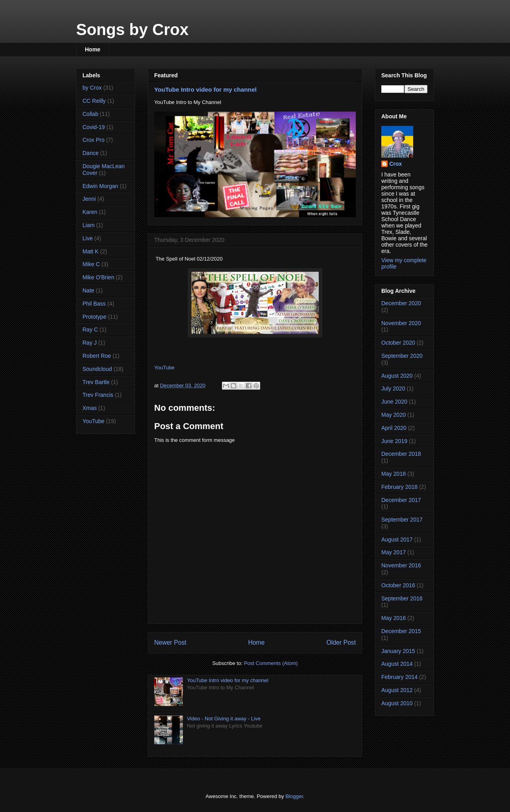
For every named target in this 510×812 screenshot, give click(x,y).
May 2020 (393, 415)
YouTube (164, 368)
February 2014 (399, 677)
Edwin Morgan (100, 186)
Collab (90, 114)
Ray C (90, 330)
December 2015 (401, 631)
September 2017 (402, 520)
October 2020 (398, 343)
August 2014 (397, 664)
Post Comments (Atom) (271, 663)
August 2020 (397, 376)
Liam (88, 225)
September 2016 (402, 598)
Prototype (94, 317)
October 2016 (398, 585)
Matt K (90, 251)
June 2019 (394, 441)
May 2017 (393, 552)
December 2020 (401, 303)
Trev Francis (98, 395)
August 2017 (397, 539)
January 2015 (398, 651)
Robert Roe (97, 356)
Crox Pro (93, 140)
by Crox (92, 88)
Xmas (90, 408)
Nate (88, 290)
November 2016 (401, 565)
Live (88, 238)
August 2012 (397, 690)
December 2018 (401, 454)
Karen (90, 212)
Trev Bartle (96, 382)
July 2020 (393, 388)
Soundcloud (97, 369)
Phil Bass (94, 304)
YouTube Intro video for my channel (205, 89)
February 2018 (399, 487)
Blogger (294, 796)
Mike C (91, 264)
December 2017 (401, 500)
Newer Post (170, 642)
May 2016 (393, 618)
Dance (90, 153)
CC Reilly (94, 101)
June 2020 (394, 402)
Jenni (89, 199)
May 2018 (393, 474)
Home (93, 49)
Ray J (90, 343)
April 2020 (394, 428)
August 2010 (397, 703)
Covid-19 (94, 127)
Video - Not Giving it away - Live (224, 719)
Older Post (341, 642)
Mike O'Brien (98, 277)
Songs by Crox (132, 29)
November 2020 (401, 323)
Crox (396, 164)
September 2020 (402, 356)
